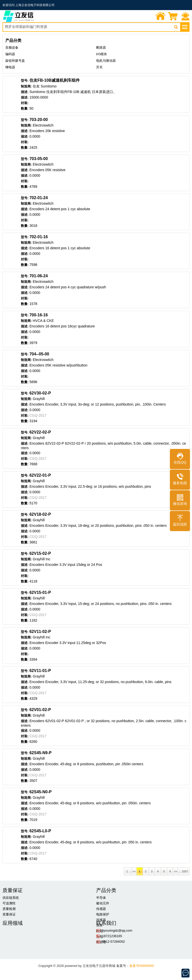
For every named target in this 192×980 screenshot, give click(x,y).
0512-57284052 (114, 942)
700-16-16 (39, 315)
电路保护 (103, 914)
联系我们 (186, 17)
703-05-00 (39, 159)
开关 (99, 67)
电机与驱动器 (106, 61)
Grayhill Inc (42, 559)
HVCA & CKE (43, 321)
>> (176, 871)
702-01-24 (39, 198)
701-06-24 (39, 276)
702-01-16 (39, 237)
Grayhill (39, 399)
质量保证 (9, 914)
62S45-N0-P (41, 792)
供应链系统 (11, 898)
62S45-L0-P (40, 831)
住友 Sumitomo (45, 86)
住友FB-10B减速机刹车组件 (55, 80)
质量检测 (9, 909)
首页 (161, 17)
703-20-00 (39, 120)
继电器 (10, 67)
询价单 (173, 17)
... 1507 (184, 871)
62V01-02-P (40, 710)
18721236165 (112, 936)
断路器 (101, 48)
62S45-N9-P (41, 753)
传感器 (101, 909)
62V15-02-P (40, 553)
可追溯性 (9, 903)
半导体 (101, 898)
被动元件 (103, 903)
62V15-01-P (40, 592)
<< (134, 871)
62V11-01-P (40, 671)
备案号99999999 (142, 966)
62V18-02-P (40, 514)
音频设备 (12, 48)
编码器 (10, 54)
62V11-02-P (40, 632)
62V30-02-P (40, 393)
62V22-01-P (40, 475)
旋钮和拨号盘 (15, 61)
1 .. (128, 871)
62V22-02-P (40, 432)
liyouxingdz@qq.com (117, 930)
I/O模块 (102, 54)
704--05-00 (39, 354)
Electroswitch (43, 125)
